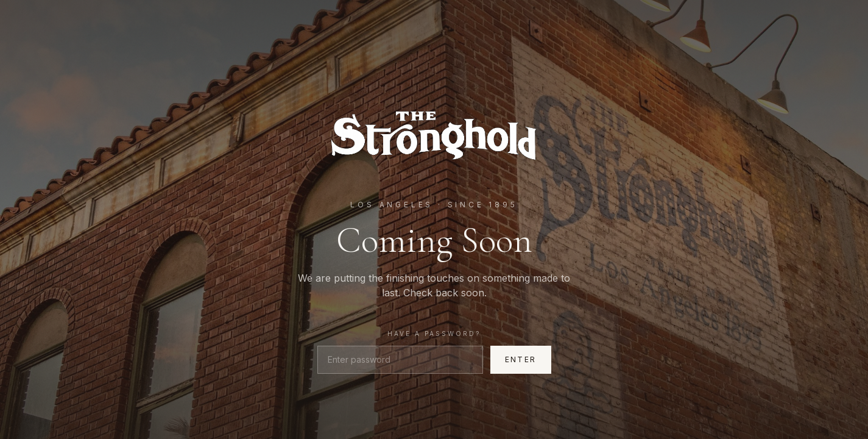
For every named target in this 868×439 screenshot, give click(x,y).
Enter (521, 359)
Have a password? (434, 334)
